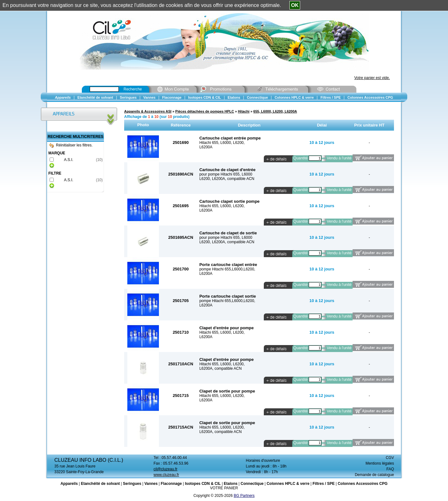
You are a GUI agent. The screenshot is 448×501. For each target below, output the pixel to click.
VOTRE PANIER (224, 488)
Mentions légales (380, 463)
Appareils (69, 484)
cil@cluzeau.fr (166, 469)
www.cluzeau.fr (166, 475)
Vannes (151, 484)
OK (295, 5)
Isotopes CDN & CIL (203, 484)
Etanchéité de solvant (100, 484)
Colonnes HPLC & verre (288, 484)
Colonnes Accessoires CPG (363, 484)
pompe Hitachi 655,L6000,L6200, (227, 269)
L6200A (206, 147)
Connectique (252, 484)
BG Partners (244, 496)
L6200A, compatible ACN (221, 368)
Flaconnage (171, 484)
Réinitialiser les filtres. (71, 145)
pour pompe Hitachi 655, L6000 (226, 174)
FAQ (390, 469)
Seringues (132, 484)
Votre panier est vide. (372, 78)
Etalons (230, 484)
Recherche (133, 89)
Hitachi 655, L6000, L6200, (222, 143)
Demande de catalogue (374, 475)
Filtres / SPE (324, 484)
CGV (390, 458)
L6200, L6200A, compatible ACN (227, 179)
